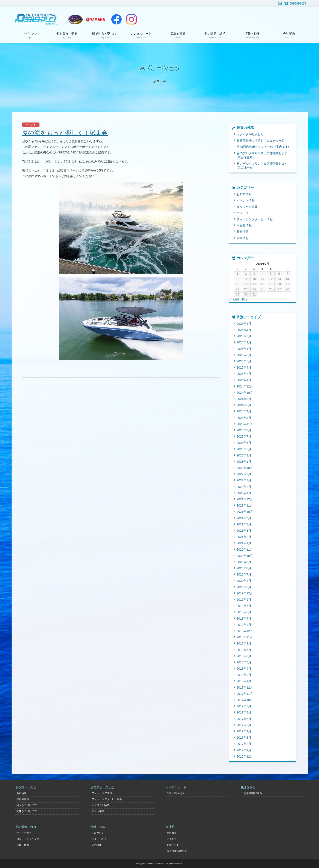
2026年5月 (244, 324)
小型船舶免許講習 (252, 793)
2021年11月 (245, 505)
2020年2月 (244, 587)
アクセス (172, 839)
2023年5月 (244, 449)
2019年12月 (245, 593)
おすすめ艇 (244, 194)
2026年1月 (244, 349)
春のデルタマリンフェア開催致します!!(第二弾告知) (263, 166)
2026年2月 (244, 342)
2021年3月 (244, 531)
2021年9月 (244, 518)
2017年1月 (244, 750)
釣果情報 (243, 238)
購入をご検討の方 (27, 805)
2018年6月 (244, 656)
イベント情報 (246, 201)
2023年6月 (244, 443)
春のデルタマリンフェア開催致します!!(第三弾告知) (263, 155)
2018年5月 (244, 662)
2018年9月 (244, 643)
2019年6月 (244, 612)
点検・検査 (23, 845)
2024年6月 (244, 405)
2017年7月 (244, 719)
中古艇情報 (244, 225)
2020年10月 (245, 556)
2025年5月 (244, 361)
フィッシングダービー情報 (255, 219)
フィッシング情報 (102, 793)
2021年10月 (245, 512)
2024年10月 (245, 393)
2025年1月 (244, 380)
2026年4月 (244, 330)
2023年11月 (245, 424)
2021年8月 (244, 524)
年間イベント (99, 839)
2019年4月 (244, 618)
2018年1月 (244, 681)
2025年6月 (244, 355)
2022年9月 (244, 474)
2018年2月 (244, 675)
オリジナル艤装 (247, 207)
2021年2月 (244, 537)
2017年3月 (244, 738)
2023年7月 (244, 436)
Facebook (116, 19)
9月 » (244, 299)
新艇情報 (243, 232)
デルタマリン (36, 19)
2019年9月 (244, 600)
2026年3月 (244, 336)
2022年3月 (244, 480)
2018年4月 (244, 669)
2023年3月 (244, 455)
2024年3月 (244, 418)
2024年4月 (244, 411)
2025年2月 (244, 374)
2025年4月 (244, 367)
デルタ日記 (98, 833)
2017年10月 (245, 700)
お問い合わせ (280, 3)
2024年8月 (244, 399)
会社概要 (172, 833)
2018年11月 (245, 637)
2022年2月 (244, 487)
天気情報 (97, 845)
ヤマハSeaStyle (176, 793)
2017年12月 (245, 687)
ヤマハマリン (95, 19)
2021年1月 (244, 543)
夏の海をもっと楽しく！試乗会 (65, 133)
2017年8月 (244, 712)
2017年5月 (244, 725)
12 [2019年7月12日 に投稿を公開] (271, 279)
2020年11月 (245, 550)
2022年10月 (245, 468)
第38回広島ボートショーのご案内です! (263, 147)
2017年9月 (244, 706)
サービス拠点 (24, 833)
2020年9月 (244, 562)
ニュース (243, 213)
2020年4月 (244, 581)
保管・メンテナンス (28, 839)
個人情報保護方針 (177, 851)
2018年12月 (245, 631)
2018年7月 (244, 650)
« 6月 (236, 299)
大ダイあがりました (250, 134)
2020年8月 (244, 568)
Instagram (132, 19)
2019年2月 (244, 625)
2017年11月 (245, 694)
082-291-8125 (298, 3)
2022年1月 (244, 493)
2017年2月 (244, 744)
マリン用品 (98, 811)
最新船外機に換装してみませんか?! (260, 141)
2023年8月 (244, 430)
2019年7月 (244, 606)
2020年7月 (244, 574)
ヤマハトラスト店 (75, 19)
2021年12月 (245, 499)
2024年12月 (245, 386)
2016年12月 (245, 756)
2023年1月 (244, 462)
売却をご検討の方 (27, 811)
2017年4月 (244, 731)
